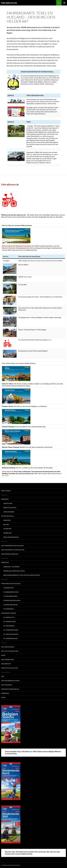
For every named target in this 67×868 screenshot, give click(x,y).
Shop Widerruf (7, 685)
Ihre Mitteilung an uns (10, 668)
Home (3, 698)
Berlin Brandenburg (11, 537)
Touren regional (7, 516)
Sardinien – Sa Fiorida (11, 567)
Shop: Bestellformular (10, 554)
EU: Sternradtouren (11, 630)
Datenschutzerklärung (10, 689)
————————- (6, 672)
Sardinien (7, 520)
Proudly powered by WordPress (11, 865)
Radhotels (5, 562)
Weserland (7, 533)
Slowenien (7, 529)
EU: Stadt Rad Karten (11, 634)
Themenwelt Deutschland (11, 584)
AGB (3, 676)
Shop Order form (8, 660)
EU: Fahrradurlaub (10, 638)
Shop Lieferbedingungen (10, 681)
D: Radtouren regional (12, 600)
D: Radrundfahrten (11, 605)
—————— (5, 558)
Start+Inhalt (6, 491)
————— (4, 643)
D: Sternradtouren (10, 596)
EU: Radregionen (10, 622)
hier (50, 340)
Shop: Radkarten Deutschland (12, 546)
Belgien (6, 524)
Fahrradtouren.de (9, 3)
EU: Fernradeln (9, 626)
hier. (47, 78)
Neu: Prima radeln (8, 647)
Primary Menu (64, 3)
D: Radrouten (8, 588)
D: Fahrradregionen (11, 592)
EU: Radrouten (9, 617)
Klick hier (5, 476)
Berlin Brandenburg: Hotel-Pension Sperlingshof (22, 575)
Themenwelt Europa (9, 613)
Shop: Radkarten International (13, 550)
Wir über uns (6, 664)
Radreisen (5, 499)
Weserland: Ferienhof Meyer (14, 571)
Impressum (5, 693)
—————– (4, 495)
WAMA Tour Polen (10, 508)
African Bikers (9, 512)
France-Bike (8, 503)
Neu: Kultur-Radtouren (10, 651)
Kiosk (3, 655)
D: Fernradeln (9, 609)
